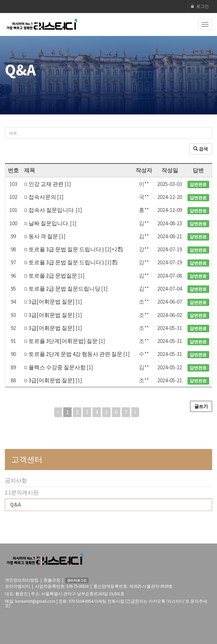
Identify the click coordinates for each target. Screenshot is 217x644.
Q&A (16, 505)
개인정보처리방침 (22, 580)
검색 (201, 149)
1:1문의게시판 (22, 493)
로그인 (200, 6)
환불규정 (52, 580)
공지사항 (16, 480)
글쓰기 (201, 406)
